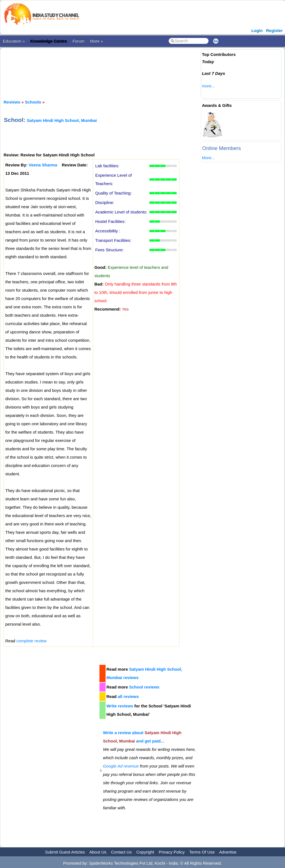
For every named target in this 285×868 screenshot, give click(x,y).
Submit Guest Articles (65, 852)
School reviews (144, 687)
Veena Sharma (43, 165)
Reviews (12, 102)
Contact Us (121, 852)
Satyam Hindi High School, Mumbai (62, 120)
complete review (31, 641)
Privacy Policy (172, 852)
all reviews (128, 696)
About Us (98, 852)
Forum (78, 41)
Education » (14, 41)
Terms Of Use (202, 852)
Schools (33, 102)
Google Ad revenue (121, 766)
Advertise (228, 852)
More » (97, 41)
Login (257, 30)
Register (274, 30)
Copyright (145, 852)
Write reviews (120, 706)
